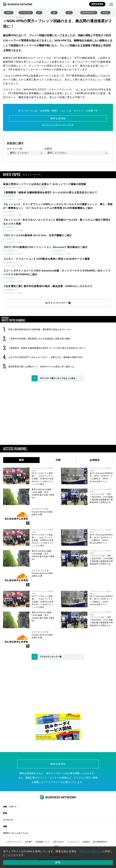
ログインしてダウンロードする (58, 125)
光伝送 (105, 13)
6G (54, 13)
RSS (57, 846)
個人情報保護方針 (100, 842)
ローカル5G (26, 13)
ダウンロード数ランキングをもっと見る (58, 378)
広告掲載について (43, 842)
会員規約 (86, 842)
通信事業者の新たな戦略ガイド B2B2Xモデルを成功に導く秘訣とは (41, 367)
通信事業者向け (89, 13)
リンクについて (73, 842)
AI (39, 13)
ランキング (8, 820)
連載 (5, 826)
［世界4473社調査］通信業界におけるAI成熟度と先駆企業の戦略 (39, 339)
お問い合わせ (58, 842)
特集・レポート (10, 807)
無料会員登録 (97, 4)
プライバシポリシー (91, 851)
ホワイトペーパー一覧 (58, 303)
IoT (69, 13)
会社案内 (29, 842)
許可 (58, 862)
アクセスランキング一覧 (51, 657)
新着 (5, 813)
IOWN (9, 13)
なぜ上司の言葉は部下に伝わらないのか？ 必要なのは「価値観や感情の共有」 (46, 357)
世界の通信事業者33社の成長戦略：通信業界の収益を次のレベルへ (40, 329)
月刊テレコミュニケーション (16, 833)
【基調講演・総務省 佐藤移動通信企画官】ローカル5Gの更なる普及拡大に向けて (47, 348)
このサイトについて (14, 842)
